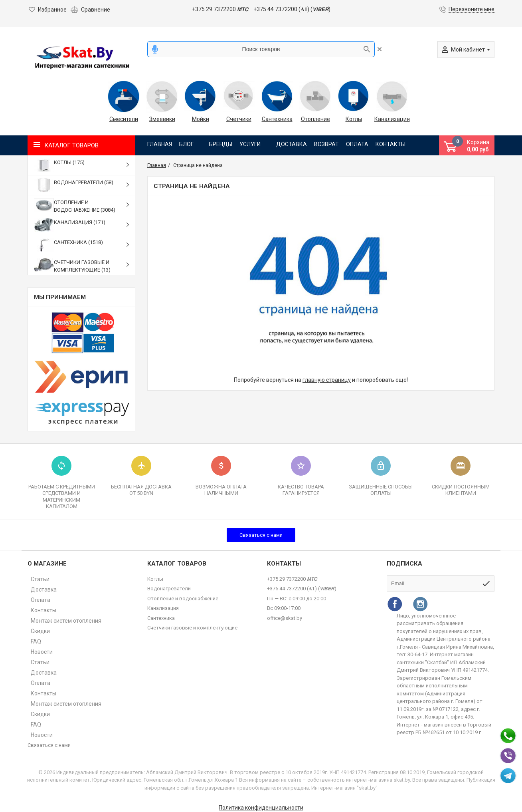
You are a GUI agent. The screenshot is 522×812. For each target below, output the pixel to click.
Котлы (354, 119)
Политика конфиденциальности (261, 808)
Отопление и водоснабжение (183, 599)
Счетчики (239, 119)
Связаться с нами (261, 535)
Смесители (124, 119)
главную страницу (327, 380)
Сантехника (277, 119)
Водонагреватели (169, 589)
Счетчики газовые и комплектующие (192, 628)
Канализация (392, 119)
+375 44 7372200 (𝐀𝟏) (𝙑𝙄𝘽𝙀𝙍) (292, 9)
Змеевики (162, 119)
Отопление (315, 119)
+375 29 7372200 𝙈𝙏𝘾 (220, 9)
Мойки (201, 119)
